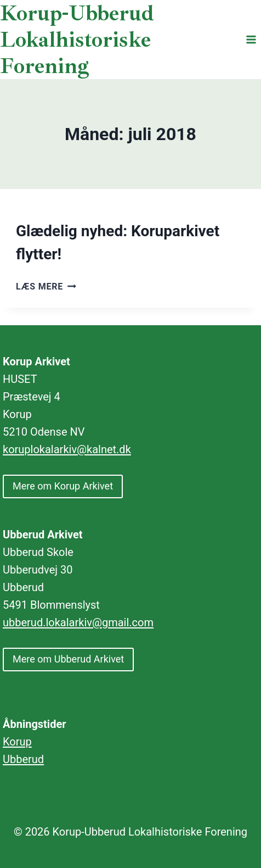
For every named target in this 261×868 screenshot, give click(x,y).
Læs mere (46, 286)
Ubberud (23, 759)
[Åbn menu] (251, 39)
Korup (17, 742)
